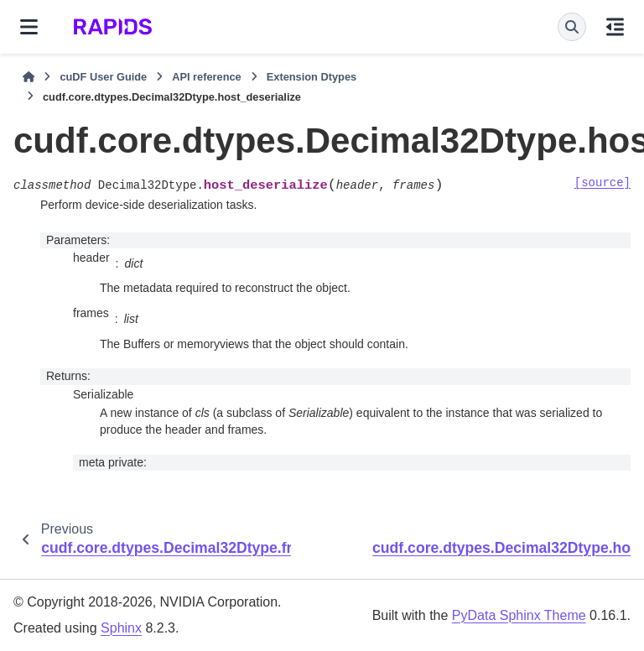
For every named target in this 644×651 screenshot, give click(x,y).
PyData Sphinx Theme (519, 615)
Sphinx (121, 628)
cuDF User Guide (103, 77)
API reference (207, 77)
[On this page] (615, 27)
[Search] (572, 27)
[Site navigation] (29, 27)
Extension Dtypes (312, 77)
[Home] (29, 77)
